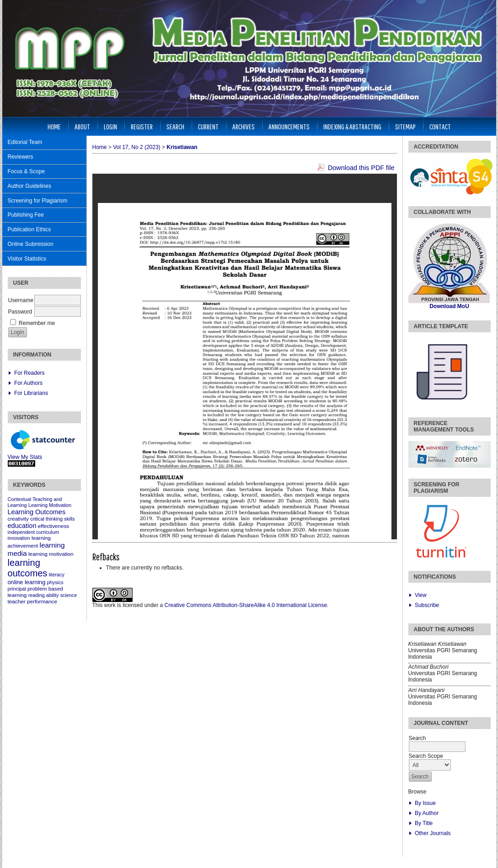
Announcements (289, 126)
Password (20, 312)
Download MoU (449, 306)
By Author (427, 813)
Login (110, 126)
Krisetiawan (182, 147)
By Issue (425, 803)
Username (21, 300)
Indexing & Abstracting (352, 126)
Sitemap (405, 126)
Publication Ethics (29, 229)
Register (142, 126)
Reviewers (21, 157)
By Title (424, 823)
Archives (244, 126)
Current (208, 126)
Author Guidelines (29, 186)
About (82, 126)
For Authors (28, 383)
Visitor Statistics (27, 259)
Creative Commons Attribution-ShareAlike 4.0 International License (246, 605)
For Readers (29, 373)
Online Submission (31, 244)
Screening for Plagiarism (38, 201)
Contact (440, 126)
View (421, 595)
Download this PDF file (361, 168)
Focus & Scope (26, 171)
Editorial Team (25, 142)
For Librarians (31, 393)
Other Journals (433, 833)
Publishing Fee (26, 215)
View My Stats (25, 457)
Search (175, 126)
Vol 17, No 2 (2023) (137, 147)
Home (54, 126)
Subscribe (427, 605)
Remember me (37, 323)
